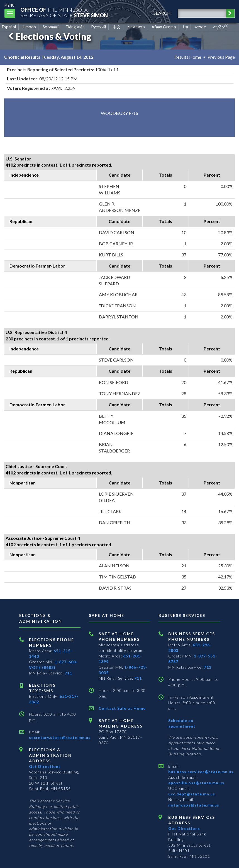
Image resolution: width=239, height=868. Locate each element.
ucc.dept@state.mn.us (192, 794)
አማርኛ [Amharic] (201, 27)
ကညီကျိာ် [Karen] (221, 27)
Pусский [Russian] (99, 27)
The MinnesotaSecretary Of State (64, 12)
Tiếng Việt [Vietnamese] (75, 27)
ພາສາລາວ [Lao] (136, 27)
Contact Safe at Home (122, 708)
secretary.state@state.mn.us (60, 737)
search (162, 13)
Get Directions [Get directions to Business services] (184, 828)
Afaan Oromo (164, 27)
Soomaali (51, 27)
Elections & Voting (49, 36)
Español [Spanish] (9, 27)
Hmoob (29, 27)
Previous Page (221, 57)
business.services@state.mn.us (201, 772)
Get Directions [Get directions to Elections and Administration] (45, 766)
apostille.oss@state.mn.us (196, 783)
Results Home (188, 57)
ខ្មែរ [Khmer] (186, 27)
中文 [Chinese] (117, 27)
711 (68, 673)
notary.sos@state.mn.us (194, 805)
